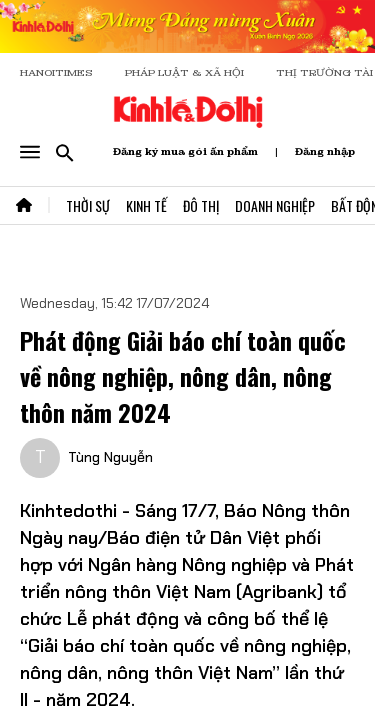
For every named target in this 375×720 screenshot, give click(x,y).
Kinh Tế (146, 205)
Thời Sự (88, 205)
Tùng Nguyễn (110, 457)
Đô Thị (201, 205)
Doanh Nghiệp (275, 205)
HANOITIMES (56, 72)
